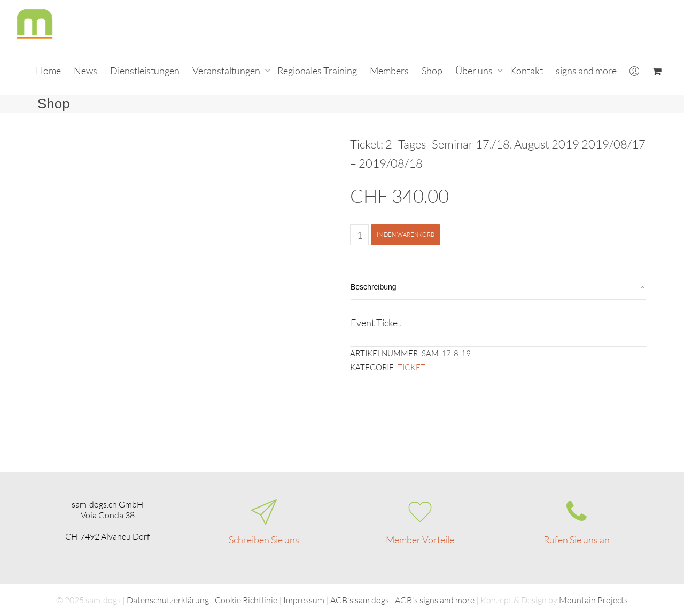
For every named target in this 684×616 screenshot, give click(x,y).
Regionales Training (317, 71)
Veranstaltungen (227, 71)
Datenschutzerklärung (168, 600)
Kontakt (526, 71)
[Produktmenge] (359, 235)
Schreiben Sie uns (264, 540)
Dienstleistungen (145, 71)
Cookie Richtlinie (246, 600)
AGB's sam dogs (360, 600)
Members (389, 71)
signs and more (586, 71)
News (85, 71)
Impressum (304, 600)
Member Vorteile (420, 540)
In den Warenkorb (406, 235)
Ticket (411, 367)
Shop (432, 71)
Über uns (475, 71)
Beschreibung (374, 287)
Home (48, 71)
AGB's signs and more (435, 600)
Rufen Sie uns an (577, 540)
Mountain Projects (593, 600)
